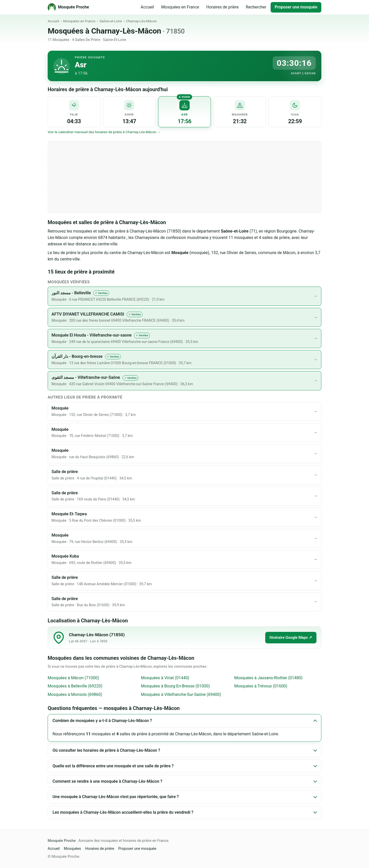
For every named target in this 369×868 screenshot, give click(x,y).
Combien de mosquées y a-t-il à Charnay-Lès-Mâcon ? (102, 721)
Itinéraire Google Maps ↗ (291, 637)
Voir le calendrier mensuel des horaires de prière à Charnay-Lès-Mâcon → (104, 132)
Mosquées (72, 849)
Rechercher (256, 7)
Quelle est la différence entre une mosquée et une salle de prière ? (113, 766)
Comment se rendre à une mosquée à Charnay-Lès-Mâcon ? (107, 781)
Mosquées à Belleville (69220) (75, 686)
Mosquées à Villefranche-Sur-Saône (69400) (181, 694)
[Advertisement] (184, 177)
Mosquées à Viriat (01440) (165, 678)
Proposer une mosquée (296, 7)
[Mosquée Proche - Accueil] (68, 7)
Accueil (147, 7)
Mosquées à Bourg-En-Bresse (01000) (175, 686)
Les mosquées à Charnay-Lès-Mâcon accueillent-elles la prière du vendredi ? (123, 812)
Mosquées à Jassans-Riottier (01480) (268, 678)
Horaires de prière (222, 7)
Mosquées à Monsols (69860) (75, 694)
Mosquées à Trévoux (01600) (261, 686)
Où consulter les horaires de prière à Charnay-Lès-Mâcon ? (106, 750)
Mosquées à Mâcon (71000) (73, 678)
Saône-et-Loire (111, 21)
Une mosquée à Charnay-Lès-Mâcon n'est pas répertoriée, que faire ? (116, 797)
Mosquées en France (180, 7)
